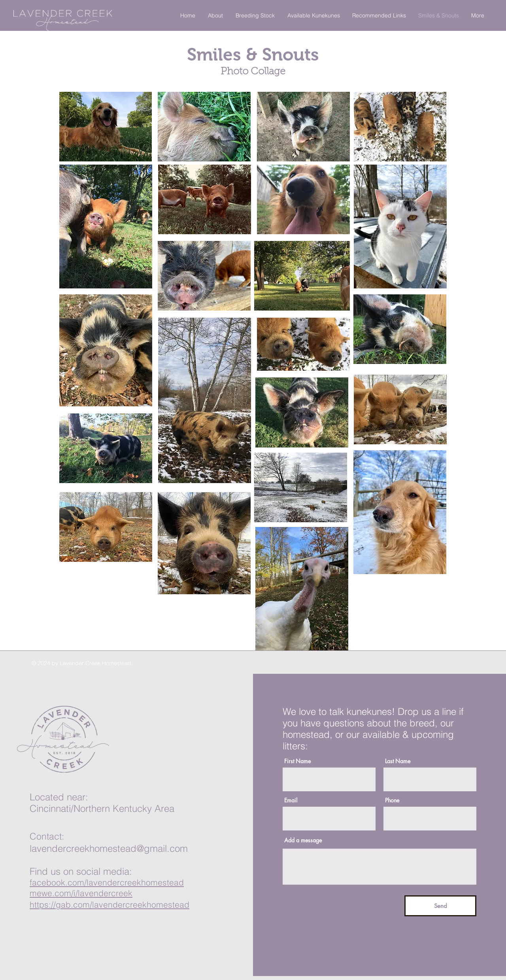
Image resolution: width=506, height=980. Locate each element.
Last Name (398, 761)
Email (291, 800)
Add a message (303, 840)
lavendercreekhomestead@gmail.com (109, 848)
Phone (392, 800)
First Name (297, 761)
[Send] (440, 906)
